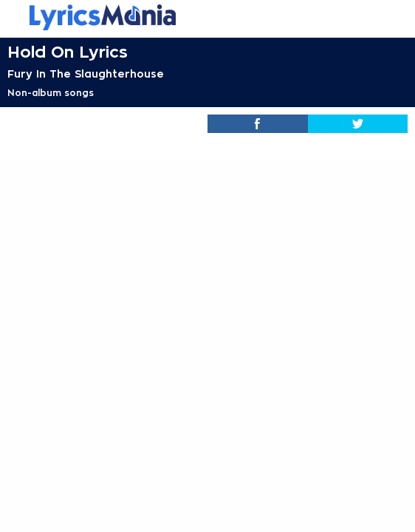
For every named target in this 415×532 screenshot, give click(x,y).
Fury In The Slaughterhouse (86, 74)
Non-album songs (51, 93)
